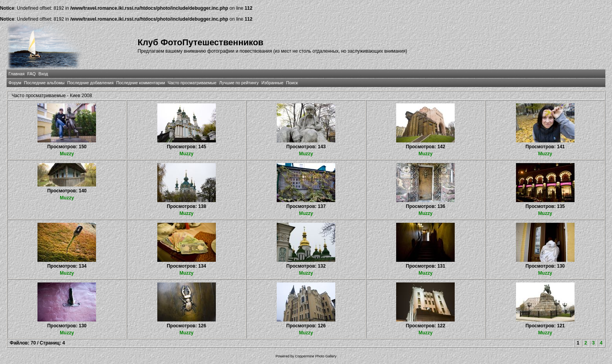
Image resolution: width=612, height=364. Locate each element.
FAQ (32, 74)
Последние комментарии (141, 83)
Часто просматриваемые (192, 83)
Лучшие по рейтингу (239, 83)
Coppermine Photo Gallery (316, 356)
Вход (43, 74)
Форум (15, 83)
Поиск (292, 83)
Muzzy (67, 154)
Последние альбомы (44, 83)
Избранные (272, 83)
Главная (17, 74)
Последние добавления (90, 83)
